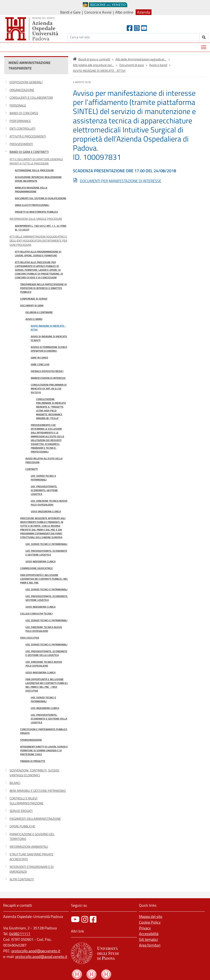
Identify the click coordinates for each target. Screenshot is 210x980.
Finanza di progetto (33, 761)
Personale (18, 105)
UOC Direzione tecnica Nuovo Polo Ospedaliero (49, 503)
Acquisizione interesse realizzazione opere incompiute (38, 179)
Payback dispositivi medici (47, 371)
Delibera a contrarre (39, 312)
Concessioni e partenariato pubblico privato (44, 731)
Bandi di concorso (24, 113)
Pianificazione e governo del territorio (32, 837)
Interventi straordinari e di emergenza (32, 869)
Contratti (32, 469)
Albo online (124, 12)
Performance (20, 121)
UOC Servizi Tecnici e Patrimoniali (43, 478)
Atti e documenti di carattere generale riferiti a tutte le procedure (36, 161)
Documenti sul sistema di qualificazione (41, 198)
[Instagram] (137, 28)
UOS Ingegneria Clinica (45, 708)
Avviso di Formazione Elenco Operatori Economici (49, 349)
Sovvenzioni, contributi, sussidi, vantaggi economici (35, 773)
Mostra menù (204, 46)
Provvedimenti (21, 144)
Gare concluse (40, 364)
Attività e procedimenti (28, 136)
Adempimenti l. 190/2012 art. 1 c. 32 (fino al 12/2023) (41, 228)
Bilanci (15, 783)
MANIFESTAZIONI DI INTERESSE (48, 378)
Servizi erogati (21, 811)
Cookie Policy (150, 922)
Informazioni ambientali (29, 847)
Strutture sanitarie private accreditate (31, 857)
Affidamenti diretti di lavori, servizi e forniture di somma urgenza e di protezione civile (44, 750)
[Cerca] (133, 37)
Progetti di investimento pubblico (36, 212)
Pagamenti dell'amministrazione (35, 819)
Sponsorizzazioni (31, 740)
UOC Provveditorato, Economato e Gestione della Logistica (46, 653)
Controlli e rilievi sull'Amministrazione (26, 801)
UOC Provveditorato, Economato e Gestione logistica (46, 553)
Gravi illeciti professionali (32, 205)
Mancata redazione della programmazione (31, 190)
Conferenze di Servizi (34, 299)
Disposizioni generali (26, 82)
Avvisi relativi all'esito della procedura (44, 460)
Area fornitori (150, 945)
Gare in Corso (39, 358)
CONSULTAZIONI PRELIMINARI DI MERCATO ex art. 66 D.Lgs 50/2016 (49, 389)
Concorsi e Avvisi (98, 12)
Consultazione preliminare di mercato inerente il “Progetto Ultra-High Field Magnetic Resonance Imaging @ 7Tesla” (51, 409)
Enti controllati (22, 129)
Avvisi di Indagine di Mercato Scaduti (49, 338)
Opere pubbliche (22, 826)
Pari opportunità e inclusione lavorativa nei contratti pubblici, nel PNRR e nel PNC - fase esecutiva (47, 685)
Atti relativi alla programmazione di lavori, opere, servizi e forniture (38, 254)
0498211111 (20, 934)
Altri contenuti (22, 879)
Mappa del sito (151, 917)
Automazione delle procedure (34, 170)
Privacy (145, 928)
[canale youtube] (75, 919)
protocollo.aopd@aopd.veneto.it (41, 957)
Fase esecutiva (30, 638)
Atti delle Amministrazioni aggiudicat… (141, 59)
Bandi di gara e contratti (29, 152)
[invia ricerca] (204, 37)
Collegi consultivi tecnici (36, 614)
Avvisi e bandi (34, 319)
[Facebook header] (130, 28)
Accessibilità (149, 934)
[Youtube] (144, 28)
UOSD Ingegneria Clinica (46, 511)
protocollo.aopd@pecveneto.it (36, 951)
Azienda (144, 12)
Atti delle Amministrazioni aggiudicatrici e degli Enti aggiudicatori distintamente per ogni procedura (38, 241)
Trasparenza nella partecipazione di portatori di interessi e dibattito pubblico (43, 288)
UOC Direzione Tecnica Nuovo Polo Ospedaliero (44, 629)
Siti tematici (148, 939)
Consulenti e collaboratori (31, 98)
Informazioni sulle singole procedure (36, 219)
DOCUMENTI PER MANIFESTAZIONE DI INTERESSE (121, 181)
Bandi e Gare (70, 12)
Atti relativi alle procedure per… (93, 65)
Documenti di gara (32, 305)
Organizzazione (22, 90)
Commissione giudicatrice (36, 568)
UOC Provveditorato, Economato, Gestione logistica (44, 490)
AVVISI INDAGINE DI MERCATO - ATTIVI (48, 328)
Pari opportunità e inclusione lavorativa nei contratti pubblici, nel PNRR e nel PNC (44, 579)
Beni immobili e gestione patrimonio (38, 791)
